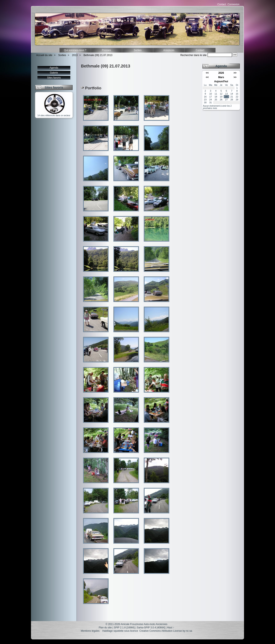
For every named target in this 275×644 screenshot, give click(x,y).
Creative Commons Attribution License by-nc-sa (166, 631)
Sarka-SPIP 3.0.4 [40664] (151, 628)
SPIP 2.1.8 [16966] (124, 628)
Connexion (234, 4)
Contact (222, 4)
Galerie (54, 73)
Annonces (169, 50)
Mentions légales (90, 631)
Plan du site (105, 628)
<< (207, 73)
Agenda (54, 68)
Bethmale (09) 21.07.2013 (98, 55)
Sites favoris (54, 78)
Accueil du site (44, 55)
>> (235, 73)
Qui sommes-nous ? (75, 50)
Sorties (138, 50)
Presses (106, 50)
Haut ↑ (171, 628)
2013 (75, 55)
